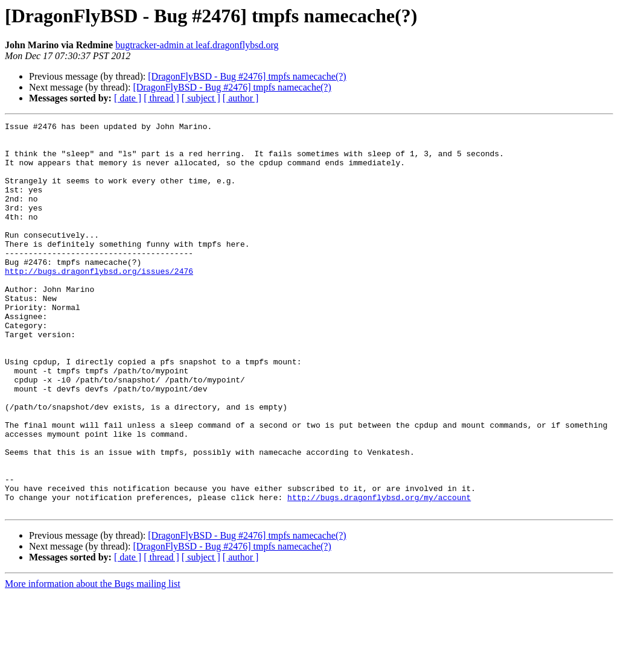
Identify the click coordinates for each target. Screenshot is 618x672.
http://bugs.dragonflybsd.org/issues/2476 (99, 302)
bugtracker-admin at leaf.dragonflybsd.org (197, 45)
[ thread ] (161, 98)
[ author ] (241, 98)
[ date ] (128, 98)
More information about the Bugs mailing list (93, 661)
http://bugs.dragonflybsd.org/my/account (379, 573)
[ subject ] (201, 98)
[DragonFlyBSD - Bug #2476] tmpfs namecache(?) (247, 76)
